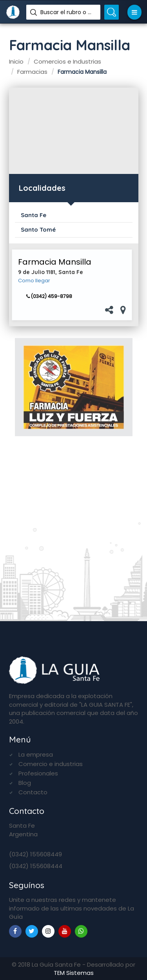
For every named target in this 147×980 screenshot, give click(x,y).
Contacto (33, 792)
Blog (25, 783)
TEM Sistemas (74, 973)
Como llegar (34, 281)
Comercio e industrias (51, 764)
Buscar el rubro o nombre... (67, 12)
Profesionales (38, 773)
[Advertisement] (74, 131)
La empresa (36, 754)
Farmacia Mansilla (55, 262)
